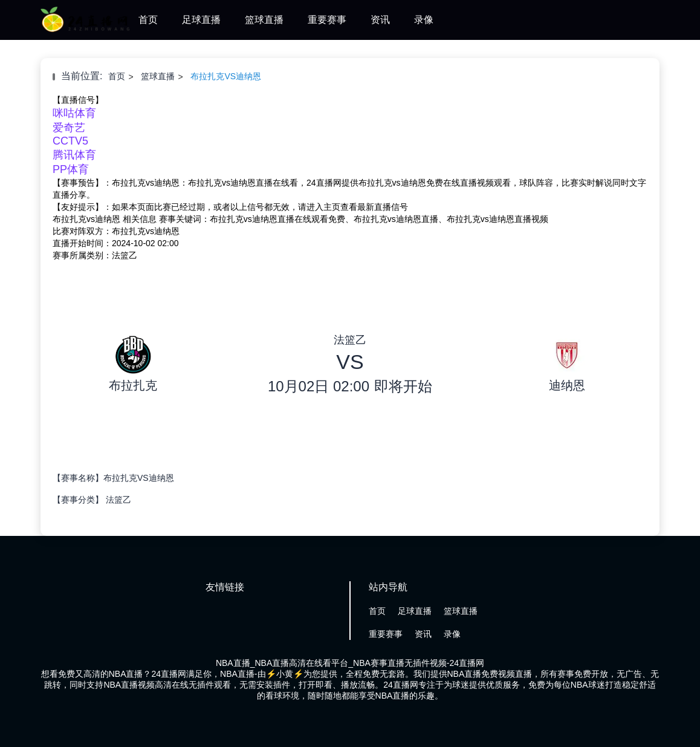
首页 (148, 20)
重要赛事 (327, 20)
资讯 (380, 20)
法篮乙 (118, 500)
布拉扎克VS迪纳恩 (226, 76)
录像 (424, 20)
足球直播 (201, 20)
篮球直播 (264, 20)
